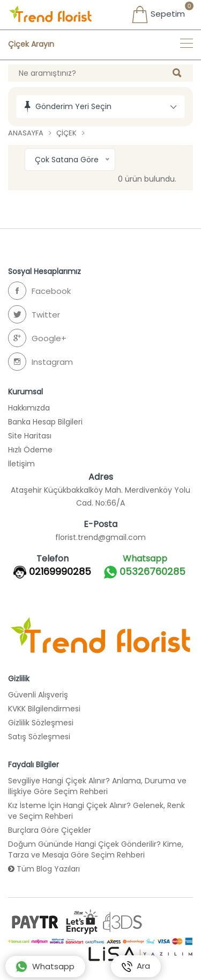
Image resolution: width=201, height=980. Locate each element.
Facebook (39, 291)
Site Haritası (30, 436)
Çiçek (66, 133)
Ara (136, 967)
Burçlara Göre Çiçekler (50, 830)
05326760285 (145, 572)
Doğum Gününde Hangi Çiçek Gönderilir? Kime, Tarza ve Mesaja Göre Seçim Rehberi (96, 849)
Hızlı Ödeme (30, 450)
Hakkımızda (29, 408)
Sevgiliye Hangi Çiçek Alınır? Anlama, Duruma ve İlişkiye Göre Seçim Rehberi (97, 786)
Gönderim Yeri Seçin (73, 106)
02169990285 (60, 572)
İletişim (21, 464)
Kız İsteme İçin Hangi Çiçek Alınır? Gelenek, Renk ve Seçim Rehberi (96, 811)
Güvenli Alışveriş (38, 695)
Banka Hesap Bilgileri (45, 422)
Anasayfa (26, 133)
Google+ (37, 338)
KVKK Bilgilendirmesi (44, 709)
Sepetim (158, 15)
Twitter (34, 314)
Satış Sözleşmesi (39, 737)
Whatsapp (45, 967)
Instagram (40, 362)
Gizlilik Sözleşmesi (41, 723)
